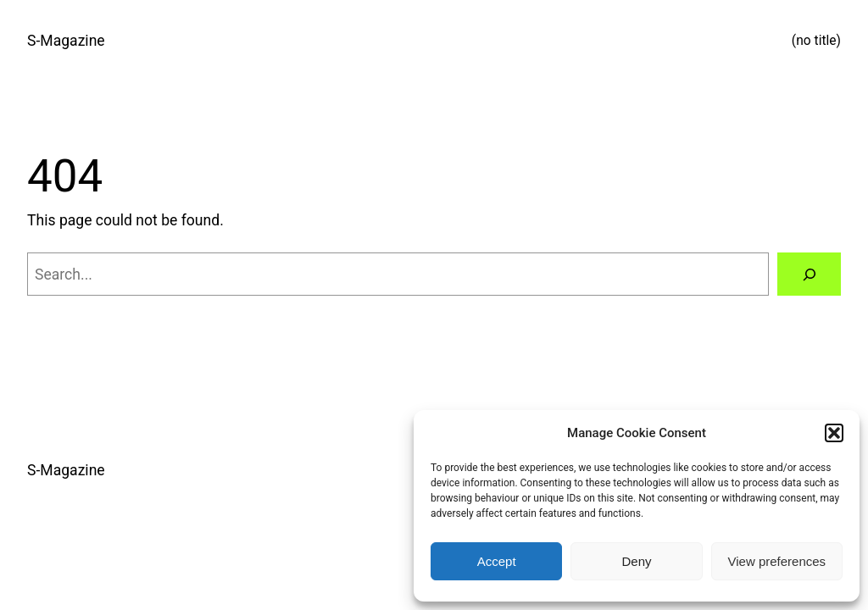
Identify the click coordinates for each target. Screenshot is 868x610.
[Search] (809, 274)
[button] (834, 433)
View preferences (777, 561)
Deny (636, 561)
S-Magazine (66, 41)
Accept (497, 561)
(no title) (816, 41)
